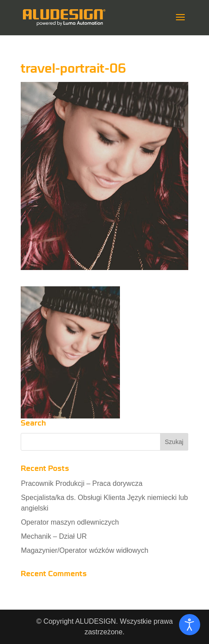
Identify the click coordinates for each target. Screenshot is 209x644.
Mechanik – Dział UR (54, 536)
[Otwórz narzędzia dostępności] (190, 625)
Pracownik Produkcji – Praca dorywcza (82, 483)
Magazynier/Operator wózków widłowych (84, 550)
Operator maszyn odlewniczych (70, 522)
